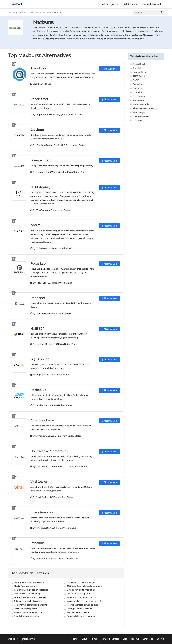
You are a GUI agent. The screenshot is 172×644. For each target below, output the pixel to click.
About (84, 637)
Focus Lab (38, 263)
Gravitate (37, 129)
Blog (125, 637)
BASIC (35, 225)
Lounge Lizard (41, 160)
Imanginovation (42, 510)
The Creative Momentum (49, 449)
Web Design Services (39, 12)
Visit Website (110, 69)
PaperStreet (39, 99)
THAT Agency (40, 187)
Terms (105, 637)
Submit (160, 637)
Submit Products (152, 4)
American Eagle (42, 419)
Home (12, 12)
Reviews (135, 637)
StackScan (38, 68)
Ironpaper (38, 297)
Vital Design (39, 480)
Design (22, 12)
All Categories (110, 4)
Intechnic (37, 541)
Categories (148, 637)
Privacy (94, 637)
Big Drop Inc (40, 358)
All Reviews (130, 4)
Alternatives (110, 99)
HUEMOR (37, 327)
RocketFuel (39, 388)
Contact (115, 637)
